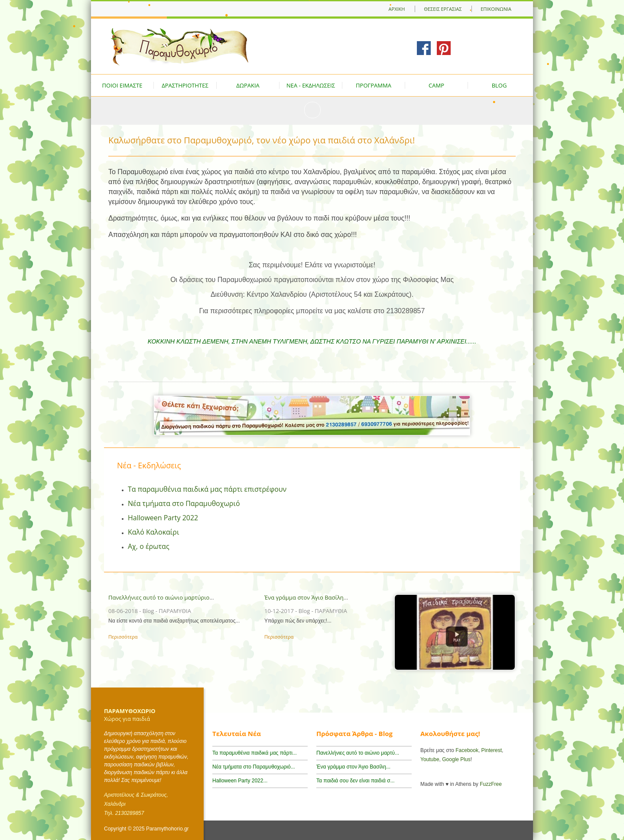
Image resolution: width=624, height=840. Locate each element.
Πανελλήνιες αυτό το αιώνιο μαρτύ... (358, 753)
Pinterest (492, 750)
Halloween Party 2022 (163, 518)
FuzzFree (491, 784)
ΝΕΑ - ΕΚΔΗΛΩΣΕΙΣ (311, 85)
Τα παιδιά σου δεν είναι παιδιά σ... (356, 781)
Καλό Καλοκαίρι (153, 532)
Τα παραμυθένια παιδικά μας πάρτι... (255, 753)
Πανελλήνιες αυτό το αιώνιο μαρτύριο (159, 597)
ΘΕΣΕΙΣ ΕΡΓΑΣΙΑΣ (443, 9)
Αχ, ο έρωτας (149, 546)
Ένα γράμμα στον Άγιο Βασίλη (304, 597)
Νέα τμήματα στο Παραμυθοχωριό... (254, 767)
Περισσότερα (123, 637)
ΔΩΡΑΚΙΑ (248, 85)
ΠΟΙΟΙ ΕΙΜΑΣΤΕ (122, 85)
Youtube (430, 759)
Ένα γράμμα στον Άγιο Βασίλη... (353, 767)
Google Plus (456, 759)
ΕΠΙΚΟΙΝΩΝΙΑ (496, 9)
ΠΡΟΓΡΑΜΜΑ (374, 85)
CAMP (436, 85)
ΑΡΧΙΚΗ (397, 9)
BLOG (499, 85)
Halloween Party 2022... (240, 781)
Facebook (467, 750)
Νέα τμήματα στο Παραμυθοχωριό (184, 503)
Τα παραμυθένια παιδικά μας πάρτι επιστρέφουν (207, 489)
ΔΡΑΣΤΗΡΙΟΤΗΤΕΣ (185, 85)
